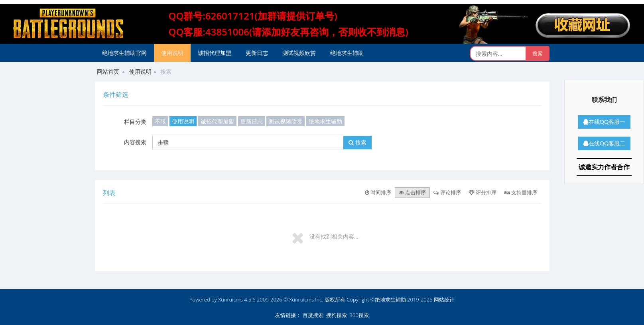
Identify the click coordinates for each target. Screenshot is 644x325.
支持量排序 (521, 192)
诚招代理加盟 (215, 53)
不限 (160, 121)
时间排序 (378, 192)
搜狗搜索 (337, 315)
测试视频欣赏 (299, 53)
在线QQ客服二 (604, 143)
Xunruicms (230, 300)
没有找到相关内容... (334, 236)
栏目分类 (135, 122)
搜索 (357, 142)
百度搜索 (313, 315)
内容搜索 (135, 142)
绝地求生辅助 (347, 53)
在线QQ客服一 (604, 122)
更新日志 (257, 53)
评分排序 (483, 192)
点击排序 (412, 192)
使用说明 (172, 53)
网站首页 (108, 71)
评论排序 (447, 192)
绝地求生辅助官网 (124, 53)
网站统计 (444, 300)
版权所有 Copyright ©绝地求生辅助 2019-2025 (379, 300)
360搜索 (359, 315)
